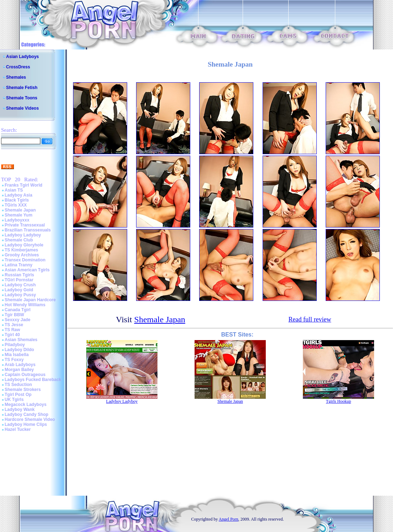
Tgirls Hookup (338, 401)
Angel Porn (229, 519)
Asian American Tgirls (27, 270)
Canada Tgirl (18, 310)
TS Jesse (14, 325)
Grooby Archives (22, 255)
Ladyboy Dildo (19, 350)
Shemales (16, 77)
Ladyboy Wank (20, 410)
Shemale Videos (22, 108)
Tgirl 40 (12, 335)
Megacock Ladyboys (25, 405)
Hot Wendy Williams (25, 305)
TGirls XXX (16, 205)
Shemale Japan (20, 210)
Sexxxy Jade (17, 320)
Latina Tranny (19, 265)
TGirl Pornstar (19, 280)
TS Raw (12, 330)
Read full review (310, 319)
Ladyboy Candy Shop (27, 414)
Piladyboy (15, 345)
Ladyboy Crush (20, 285)
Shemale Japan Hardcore (30, 300)
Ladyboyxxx (17, 220)
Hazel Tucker (18, 429)
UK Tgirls (14, 400)
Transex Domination (25, 260)
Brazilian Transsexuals (28, 230)
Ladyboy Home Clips (26, 424)
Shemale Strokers (23, 390)
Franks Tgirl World (24, 185)
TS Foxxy (14, 360)
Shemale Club (19, 240)
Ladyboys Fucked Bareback (33, 380)
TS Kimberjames (21, 250)
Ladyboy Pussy (20, 295)
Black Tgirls (17, 200)
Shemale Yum (19, 215)
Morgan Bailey (19, 370)
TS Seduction (18, 385)
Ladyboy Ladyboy (23, 235)
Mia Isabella (17, 355)
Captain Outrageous (25, 375)
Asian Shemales (21, 340)
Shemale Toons (22, 98)
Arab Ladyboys (20, 365)
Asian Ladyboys (22, 57)
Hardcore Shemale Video (30, 419)
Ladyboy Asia (19, 195)
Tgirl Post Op (18, 395)
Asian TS (14, 190)
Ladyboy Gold (19, 290)
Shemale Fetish (22, 88)
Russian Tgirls (19, 275)
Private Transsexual (25, 225)
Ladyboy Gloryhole (24, 245)
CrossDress (18, 67)
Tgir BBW (14, 315)
